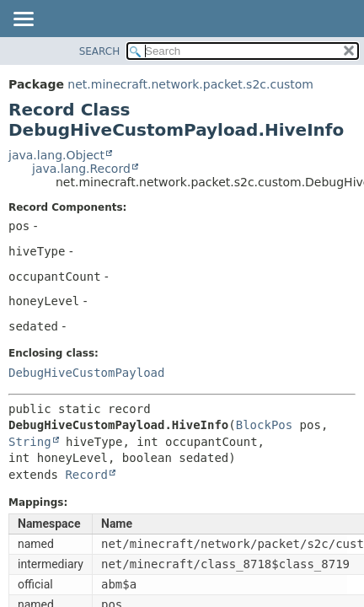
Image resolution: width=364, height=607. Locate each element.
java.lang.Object (56, 155)
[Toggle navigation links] (23, 20)
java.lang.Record (81, 169)
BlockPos (264, 425)
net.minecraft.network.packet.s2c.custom (190, 84)
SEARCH (100, 51)
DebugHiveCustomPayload (86, 373)
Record (86, 475)
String (30, 442)
